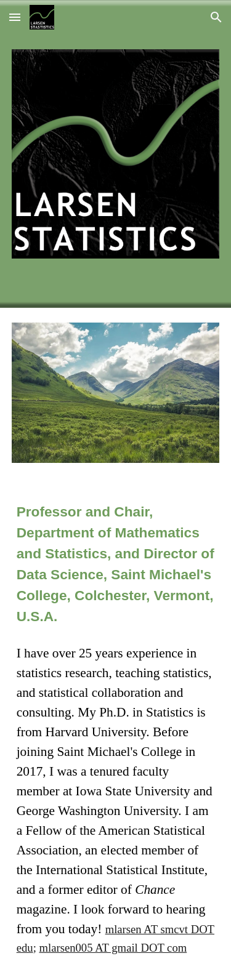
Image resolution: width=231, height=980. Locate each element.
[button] (15, 17)
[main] (116, 564)
